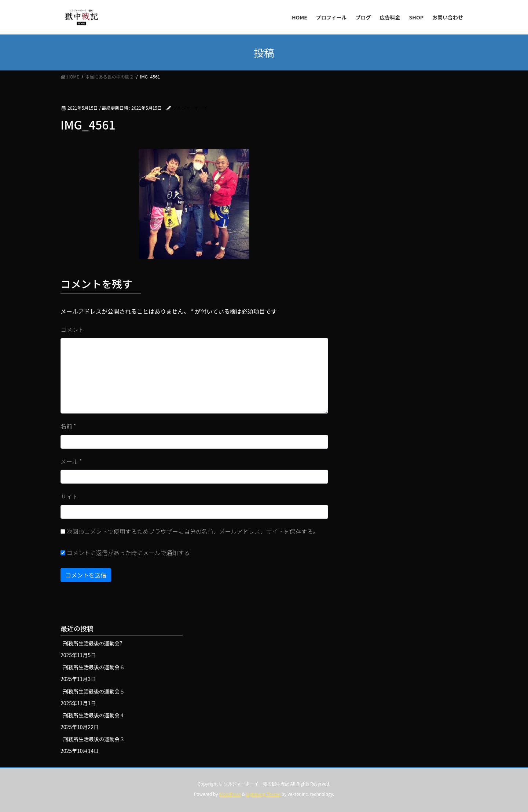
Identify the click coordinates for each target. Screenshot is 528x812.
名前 (68, 426)
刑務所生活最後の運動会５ (94, 691)
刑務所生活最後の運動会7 (93, 643)
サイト (69, 496)
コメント (72, 329)
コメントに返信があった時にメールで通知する (125, 553)
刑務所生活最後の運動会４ (94, 715)
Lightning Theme (263, 794)
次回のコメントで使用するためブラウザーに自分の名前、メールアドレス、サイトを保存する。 (193, 531)
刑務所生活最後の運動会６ (94, 667)
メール (71, 461)
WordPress (230, 794)
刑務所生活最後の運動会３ (94, 739)
